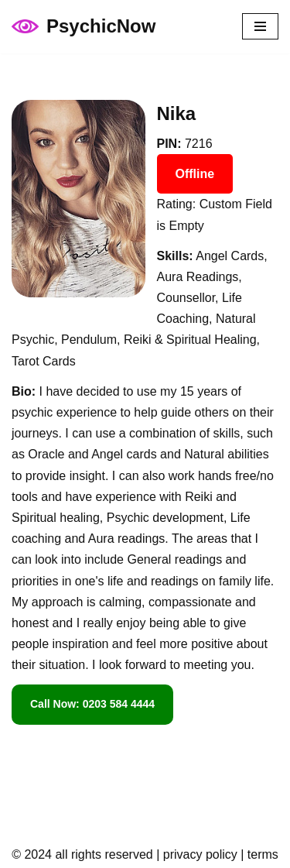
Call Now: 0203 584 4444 (92, 704)
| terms (258, 854)
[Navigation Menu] (260, 26)
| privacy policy (195, 854)
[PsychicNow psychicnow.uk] (84, 27)
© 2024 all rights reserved (82, 854)
